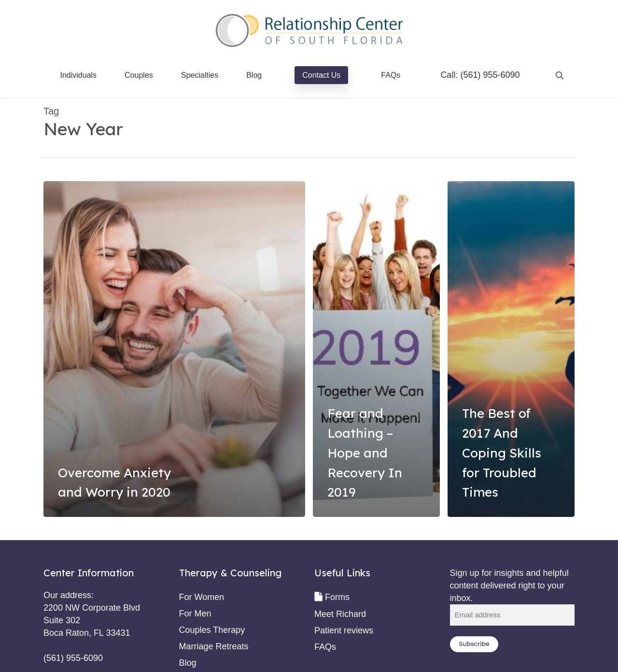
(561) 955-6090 (490, 75)
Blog (188, 663)
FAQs (325, 647)
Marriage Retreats (214, 646)
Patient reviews (344, 630)
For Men (195, 614)
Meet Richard (340, 614)
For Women (202, 597)
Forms (337, 597)
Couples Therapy (212, 630)
